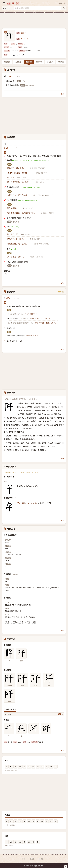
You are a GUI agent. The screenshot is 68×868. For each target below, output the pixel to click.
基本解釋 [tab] (7, 62)
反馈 (41, 859)
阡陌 (5, 274)
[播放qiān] (26, 33)
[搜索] (64, 8)
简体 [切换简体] (61, 3)
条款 (32, 859)
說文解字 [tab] (50, 62)
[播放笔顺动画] (6, 32)
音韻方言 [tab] (61, 62)
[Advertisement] (34, 19)
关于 (24, 859)
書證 (63, 292)
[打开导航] (4, 3)
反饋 (63, 94)
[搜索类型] (8, 8)
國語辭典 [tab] (29, 62)
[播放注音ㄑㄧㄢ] (27, 39)
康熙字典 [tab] (39, 62)
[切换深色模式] (65, 3)
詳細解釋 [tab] (18, 62)
